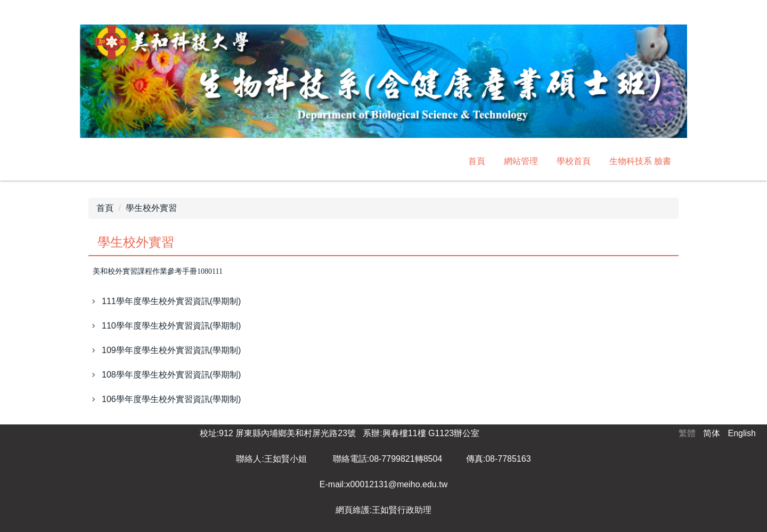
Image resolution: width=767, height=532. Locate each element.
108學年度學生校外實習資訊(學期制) (171, 375)
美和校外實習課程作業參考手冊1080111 (158, 271)
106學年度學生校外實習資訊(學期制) (171, 399)
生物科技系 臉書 (640, 161)
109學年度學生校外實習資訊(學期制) (171, 350)
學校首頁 (574, 161)
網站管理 (521, 161)
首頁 (477, 161)
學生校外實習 (151, 208)
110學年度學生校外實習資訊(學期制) (171, 326)
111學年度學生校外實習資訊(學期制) (171, 301)
